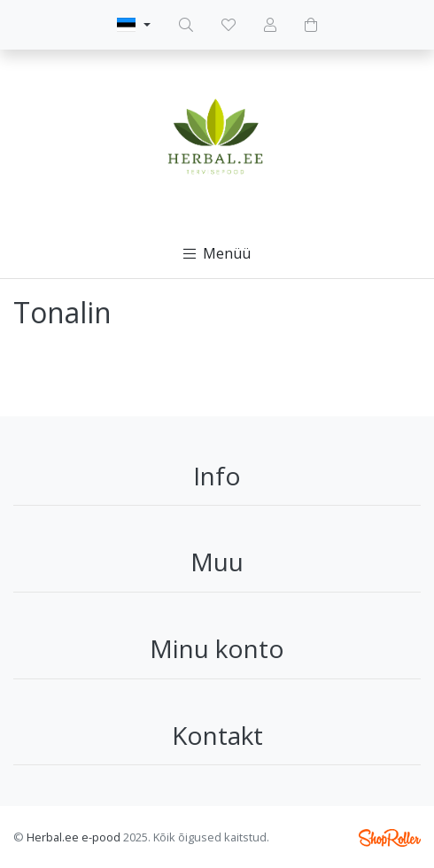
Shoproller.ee (390, 838)
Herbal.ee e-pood (74, 837)
